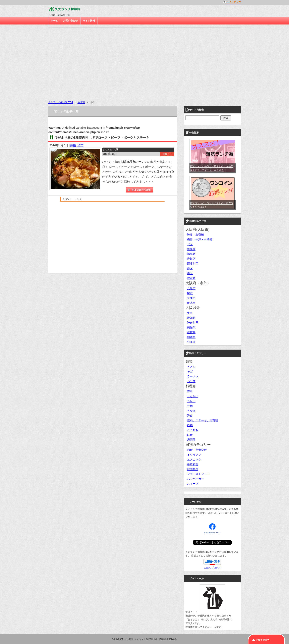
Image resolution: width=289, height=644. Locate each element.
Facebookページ (212, 533)
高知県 (191, 327)
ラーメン (193, 376)
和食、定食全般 (197, 450)
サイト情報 (89, 21)
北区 (190, 244)
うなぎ (191, 411)
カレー (191, 401)
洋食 (190, 416)
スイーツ (193, 484)
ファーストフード (198, 474)
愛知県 (191, 318)
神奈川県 (193, 323)
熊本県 (191, 337)
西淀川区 (193, 264)
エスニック (194, 460)
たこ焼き (193, 430)
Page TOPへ (263, 640)
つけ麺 (191, 381)
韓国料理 (193, 469)
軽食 (190, 435)
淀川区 (191, 259)
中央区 (191, 249)
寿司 (190, 391)
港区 (190, 273)
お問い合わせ (70, 21)
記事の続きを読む (141, 190)
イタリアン (194, 455)
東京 (190, 313)
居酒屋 (191, 440)
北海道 (191, 342)
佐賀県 (191, 332)
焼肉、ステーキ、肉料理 (203, 420)
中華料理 (193, 464)
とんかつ (193, 396)
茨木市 (191, 303)
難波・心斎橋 (195, 235)
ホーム (54, 21)
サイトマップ (234, 2)
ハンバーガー (195, 479)
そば (190, 372)
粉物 (190, 425)
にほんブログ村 (212, 568)
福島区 (191, 254)
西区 (190, 268)
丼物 (73, 145)
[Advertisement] (112, 232)
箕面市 (191, 298)
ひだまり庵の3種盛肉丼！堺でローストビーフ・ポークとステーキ (102, 138)
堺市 (80, 145)
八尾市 (191, 288)
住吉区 (191, 278)
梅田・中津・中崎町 (200, 239)
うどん (191, 367)
